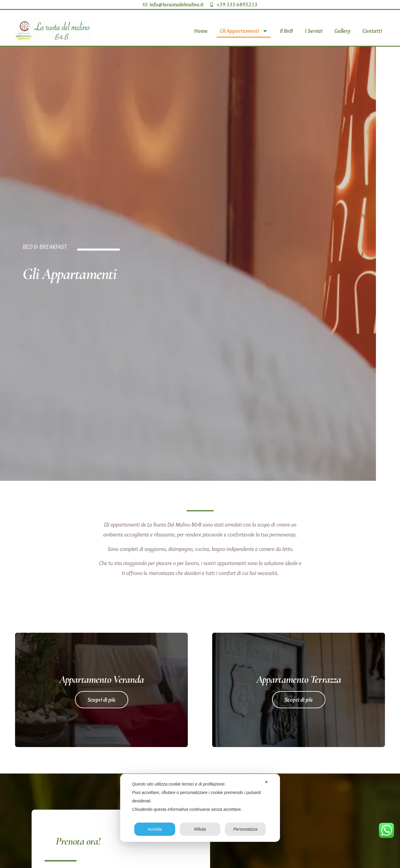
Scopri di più (102, 700)
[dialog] (200, 808)
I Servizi (314, 31)
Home (201, 31)
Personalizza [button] (245, 829)
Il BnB (286, 31)
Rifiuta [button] (200, 829)
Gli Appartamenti (244, 31)
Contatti (372, 31)
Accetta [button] (155, 829)
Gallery (342, 31)
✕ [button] (266, 782)
